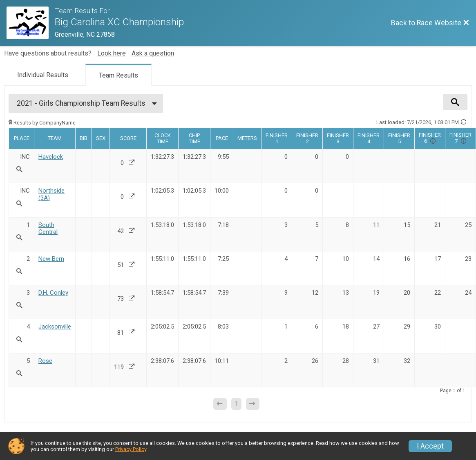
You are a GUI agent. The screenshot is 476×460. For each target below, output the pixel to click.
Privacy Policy (131, 449)
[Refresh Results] (464, 122)
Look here (112, 53)
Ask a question (153, 53)
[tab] (43, 74)
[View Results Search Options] (455, 102)
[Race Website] (31, 23)
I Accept (430, 446)
